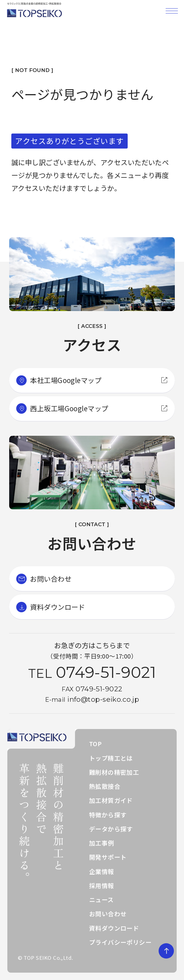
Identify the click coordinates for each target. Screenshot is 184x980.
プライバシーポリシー (120, 942)
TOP (95, 744)
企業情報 (102, 871)
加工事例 (102, 843)
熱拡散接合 (105, 786)
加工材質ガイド (111, 800)
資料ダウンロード (114, 928)
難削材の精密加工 (114, 772)
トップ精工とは (111, 758)
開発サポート (108, 857)
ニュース (101, 900)
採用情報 (102, 885)
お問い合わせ (108, 914)
